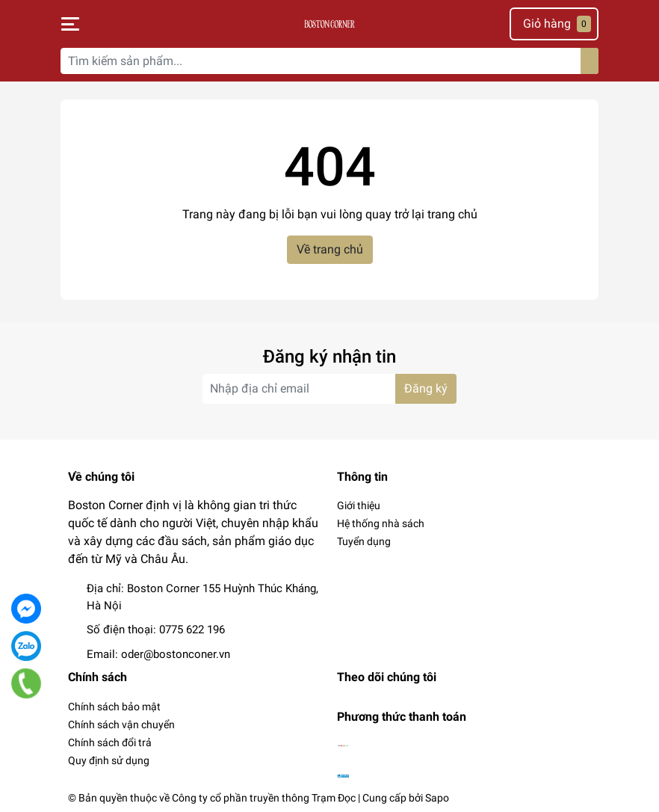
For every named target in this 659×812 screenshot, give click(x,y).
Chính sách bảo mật (114, 707)
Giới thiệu (359, 505)
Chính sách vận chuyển (121, 725)
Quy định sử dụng (109, 760)
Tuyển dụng (364, 541)
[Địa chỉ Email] (329, 389)
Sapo (437, 798)
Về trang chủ (330, 249)
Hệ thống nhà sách (381, 523)
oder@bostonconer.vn (176, 654)
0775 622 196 (192, 630)
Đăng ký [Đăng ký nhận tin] (426, 388)
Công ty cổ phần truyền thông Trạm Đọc (264, 798)
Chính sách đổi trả (110, 742)
